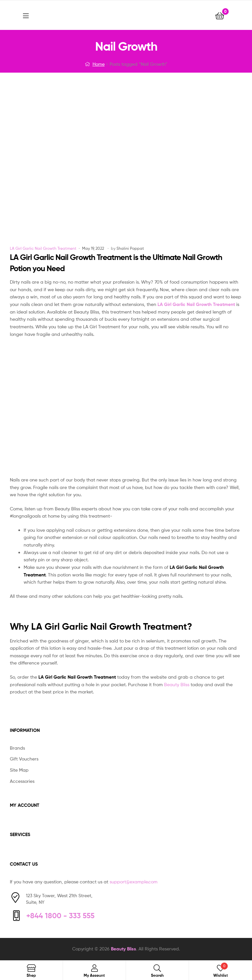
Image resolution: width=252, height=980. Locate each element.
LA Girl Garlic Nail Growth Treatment (43, 248)
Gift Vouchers (24, 759)
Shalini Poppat (130, 248)
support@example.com (134, 882)
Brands (17, 748)
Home (99, 64)
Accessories (22, 781)
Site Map (19, 770)
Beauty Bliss (177, 684)
